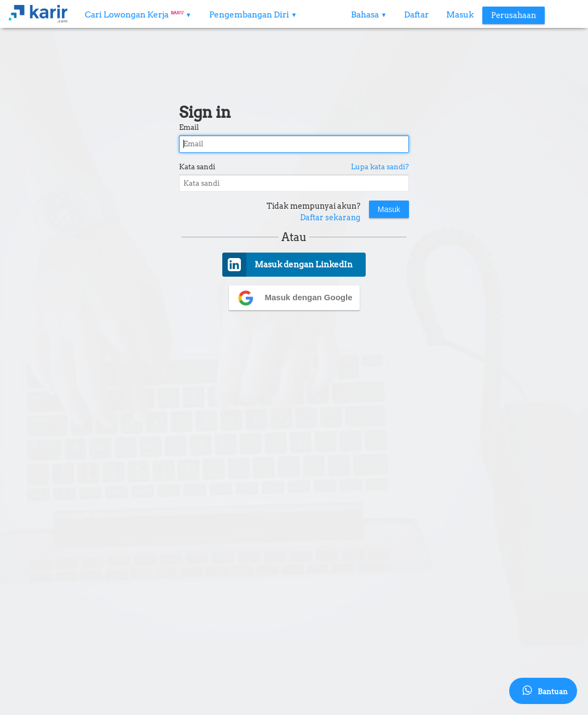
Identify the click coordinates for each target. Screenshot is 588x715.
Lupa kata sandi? (380, 167)
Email (189, 127)
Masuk (460, 15)
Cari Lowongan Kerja (138, 15)
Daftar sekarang (330, 218)
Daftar (416, 15)
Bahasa (369, 15)
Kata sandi (197, 167)
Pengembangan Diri (253, 15)
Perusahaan (514, 15)
